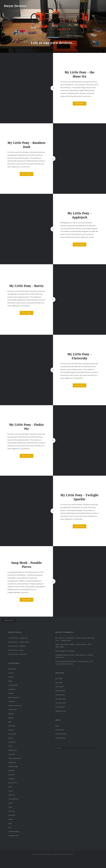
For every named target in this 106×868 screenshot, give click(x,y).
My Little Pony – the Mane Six (18, 638)
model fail (12, 754)
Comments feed (61, 734)
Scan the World (13, 799)
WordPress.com (68, 854)
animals (11, 673)
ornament (12, 770)
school (11, 803)
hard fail (11, 730)
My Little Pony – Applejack (17, 646)
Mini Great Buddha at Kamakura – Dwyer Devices (72, 661)
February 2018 (60, 691)
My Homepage (60, 651)
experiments (12, 709)
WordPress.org (61, 738)
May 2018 (59, 678)
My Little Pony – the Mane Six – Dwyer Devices (71, 638)
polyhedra (12, 779)
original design (13, 766)
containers (12, 689)
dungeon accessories (15, 705)
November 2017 (61, 703)
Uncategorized (13, 835)
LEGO (10, 746)
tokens (11, 819)
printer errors (13, 783)
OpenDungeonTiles (15, 758)
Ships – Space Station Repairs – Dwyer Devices (71, 644)
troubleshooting (14, 831)
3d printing (12, 669)
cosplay (11, 693)
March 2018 (59, 687)
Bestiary (11, 677)
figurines (11, 714)
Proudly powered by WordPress (42, 854)
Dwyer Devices (15, 6)
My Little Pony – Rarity (16, 650)
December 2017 (61, 699)
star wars (11, 811)
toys (10, 827)
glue (10, 722)
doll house (12, 701)
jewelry (11, 738)
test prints (12, 815)
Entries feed (59, 730)
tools (10, 823)
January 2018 (60, 695)
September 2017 (61, 711)
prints (10, 787)
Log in (57, 726)
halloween (12, 726)
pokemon (11, 775)
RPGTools (12, 795)
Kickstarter (12, 742)
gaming (11, 718)
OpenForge (12, 762)
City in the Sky (13, 685)
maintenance (13, 750)
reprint (11, 791)
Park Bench (71, 651)
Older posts (9, 620)
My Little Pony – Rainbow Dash (19, 642)
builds (10, 681)
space (10, 807)
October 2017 (60, 707)
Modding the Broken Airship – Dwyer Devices (70, 655)
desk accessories (14, 697)
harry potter (12, 734)
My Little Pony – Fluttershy (17, 654)
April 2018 (59, 683)
